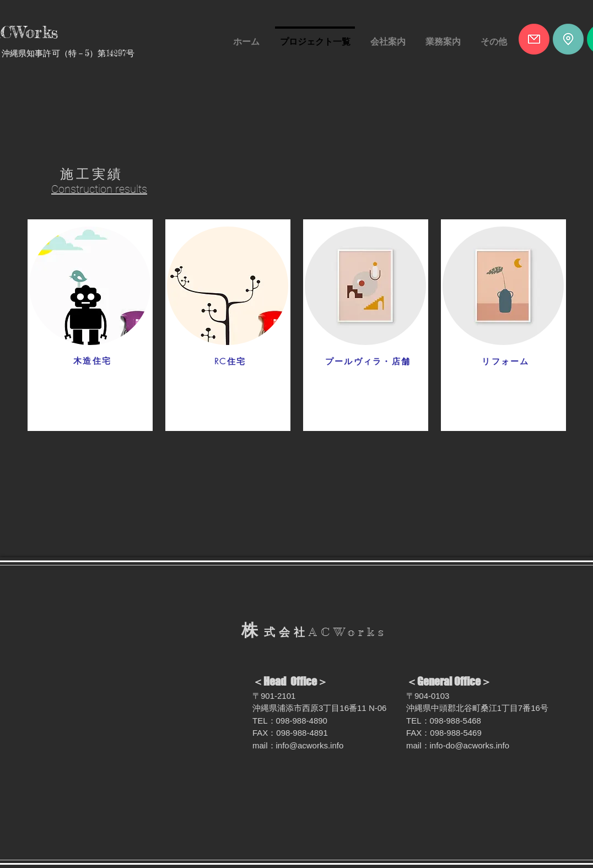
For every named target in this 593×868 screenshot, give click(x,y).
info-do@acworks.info (470, 745)
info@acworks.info (310, 745)
